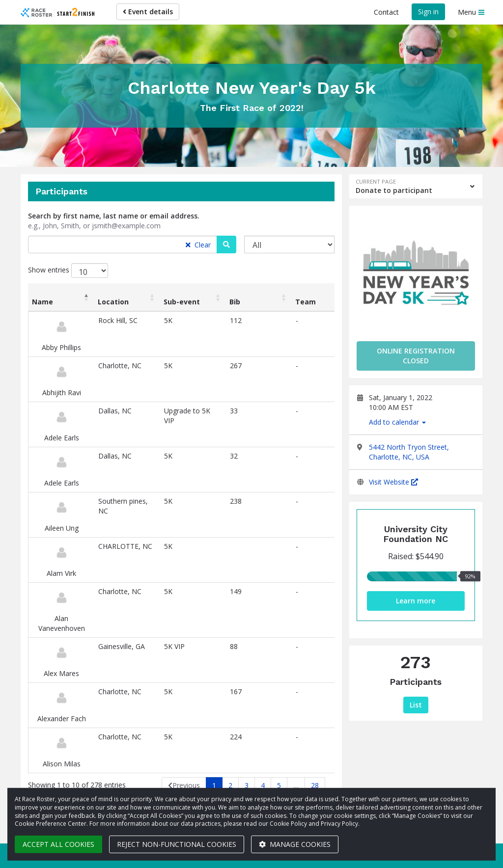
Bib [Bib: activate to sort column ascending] (235, 302)
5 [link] (279, 785)
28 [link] (315, 785)
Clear (198, 245)
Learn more (416, 601)
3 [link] (247, 785)
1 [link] (214, 785)
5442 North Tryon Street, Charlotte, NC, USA (409, 452)
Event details (148, 12)
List (416, 705)
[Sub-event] (289, 244)
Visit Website (393, 482)
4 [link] (263, 785)
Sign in (428, 12)
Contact (386, 12)
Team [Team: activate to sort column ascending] (306, 302)
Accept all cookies (58, 844)
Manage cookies (295, 844)
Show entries (68, 271)
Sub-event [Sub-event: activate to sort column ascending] (182, 302)
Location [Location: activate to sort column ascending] (113, 302)
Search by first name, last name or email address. (114, 216)
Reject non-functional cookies (177, 844)
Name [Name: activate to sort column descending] (42, 302)
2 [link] (230, 785)
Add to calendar (397, 422)
